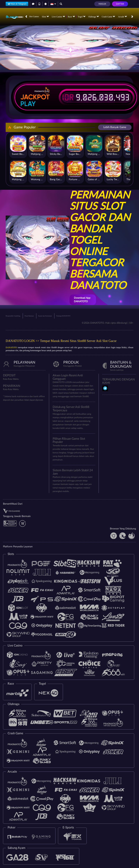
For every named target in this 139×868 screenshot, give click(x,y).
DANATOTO (11, 347)
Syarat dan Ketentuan (45, 316)
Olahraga (94, 17)
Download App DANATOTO (82, 300)
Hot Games (34, 16)
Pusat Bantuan (29, 316)
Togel (82, 17)
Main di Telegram (17, 4)
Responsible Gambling (13, 316)
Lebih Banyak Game (115, 127)
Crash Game (108, 17)
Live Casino (58, 17)
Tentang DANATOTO (63, 316)
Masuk (102, 4)
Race (71, 17)
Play (28, 104)
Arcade (122, 17)
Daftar (120, 4)
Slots (45, 17)
